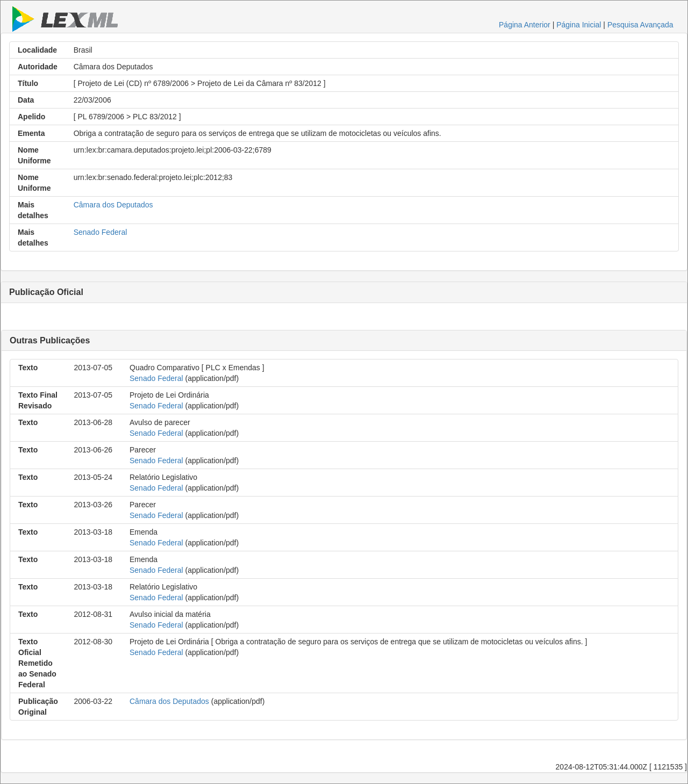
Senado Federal (101, 232)
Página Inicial (579, 25)
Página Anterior (525, 25)
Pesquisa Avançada (640, 25)
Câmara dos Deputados (113, 205)
